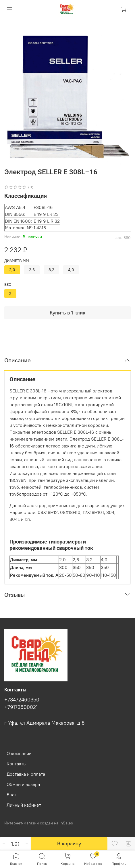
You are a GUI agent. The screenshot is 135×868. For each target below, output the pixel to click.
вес (8, 285)
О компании (19, 753)
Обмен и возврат (24, 784)
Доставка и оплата (26, 774)
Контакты (17, 764)
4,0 (71, 270)
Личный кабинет (24, 805)
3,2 (51, 270)
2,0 (12, 270)
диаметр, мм (17, 261)
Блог (12, 795)
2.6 (32, 270)
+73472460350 (22, 700)
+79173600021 (21, 707)
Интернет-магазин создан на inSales (39, 823)
